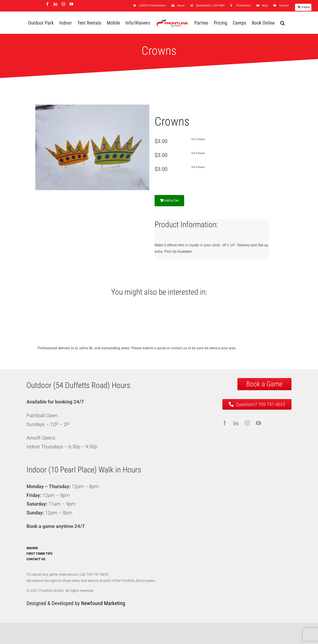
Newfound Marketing (103, 603)
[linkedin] (236, 423)
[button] (282, 23)
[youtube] (258, 423)
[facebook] (225, 423)
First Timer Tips (40, 554)
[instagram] (247, 423)
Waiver (32, 548)
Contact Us (36, 559)
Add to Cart (169, 201)
